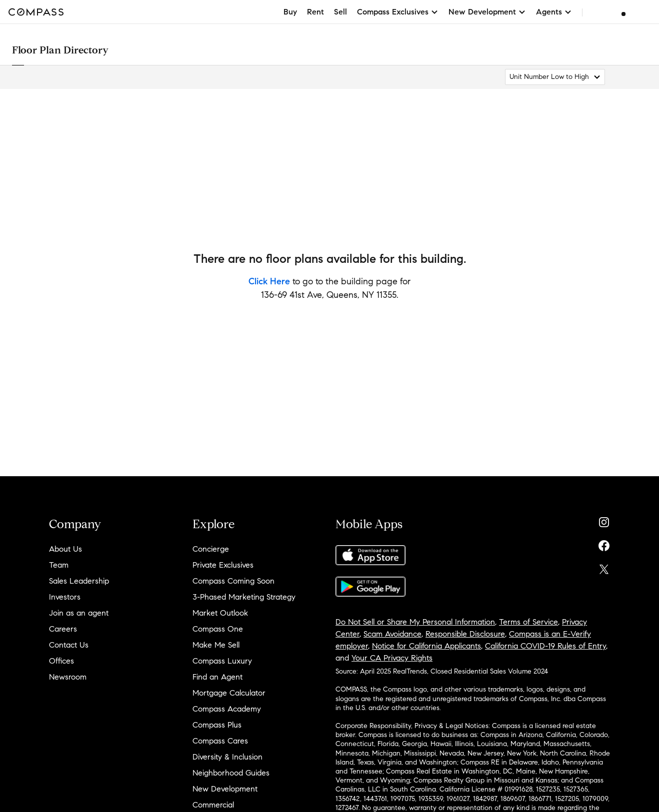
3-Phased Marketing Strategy (244, 597)
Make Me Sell (216, 645)
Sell (340, 12)
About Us (65, 549)
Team (59, 565)
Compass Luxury (222, 661)
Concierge (211, 549)
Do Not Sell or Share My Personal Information (415, 622)
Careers (63, 629)
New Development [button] (487, 12)
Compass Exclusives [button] (398, 12)
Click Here (269, 281)
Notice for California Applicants (426, 646)
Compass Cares (220, 741)
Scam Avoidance (392, 634)
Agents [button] (554, 12)
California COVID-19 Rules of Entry (545, 646)
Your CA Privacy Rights (392, 658)
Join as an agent (79, 613)
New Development (225, 789)
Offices (61, 661)
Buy (290, 12)
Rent (315, 12)
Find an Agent (217, 677)
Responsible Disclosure (465, 634)
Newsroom (68, 677)
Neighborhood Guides (231, 773)
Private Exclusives (223, 565)
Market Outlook (220, 613)
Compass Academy (227, 709)
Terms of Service (528, 622)
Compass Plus (217, 725)
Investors (65, 597)
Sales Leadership (79, 581)
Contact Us (69, 645)
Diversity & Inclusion (227, 757)
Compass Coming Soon (233, 581)
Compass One (218, 629)
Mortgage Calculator (229, 693)
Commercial (213, 805)
